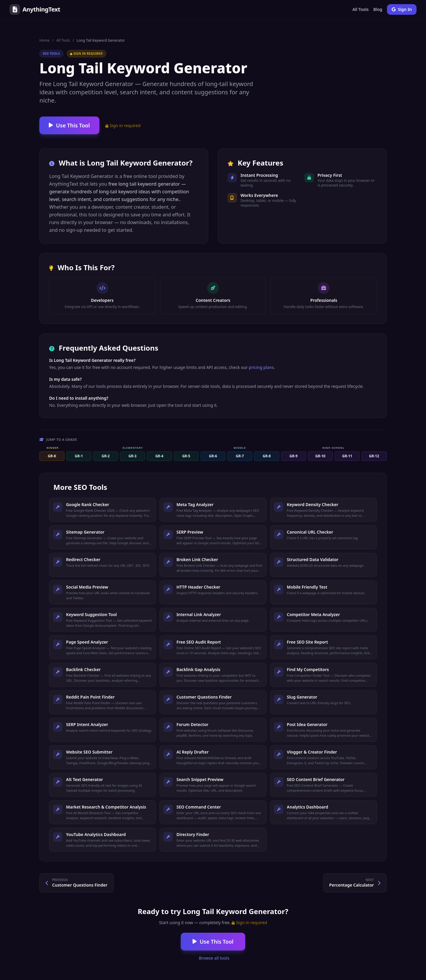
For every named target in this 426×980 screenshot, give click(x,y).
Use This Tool (69, 125)
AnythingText (35, 9)
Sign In (402, 9)
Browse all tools (214, 958)
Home (44, 40)
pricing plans (261, 367)
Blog (378, 9)
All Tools (360, 9)
